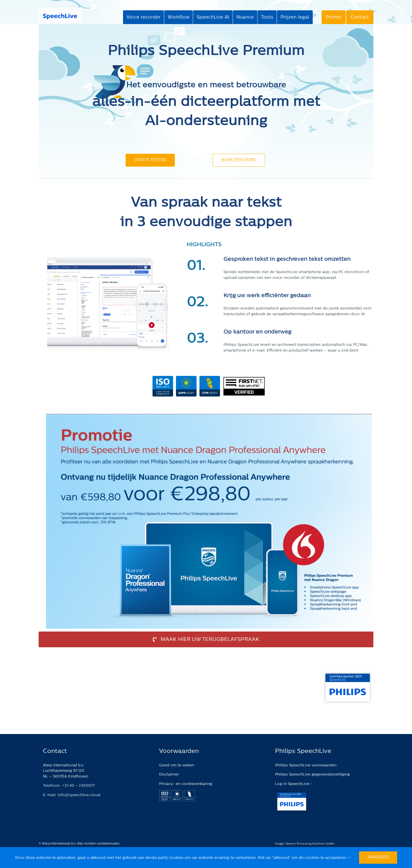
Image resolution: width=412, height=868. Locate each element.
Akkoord (378, 857)
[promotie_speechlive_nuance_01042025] (209, 416)
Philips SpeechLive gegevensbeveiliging (312, 774)
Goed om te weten (177, 765)
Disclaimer (169, 774)
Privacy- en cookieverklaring (186, 784)
